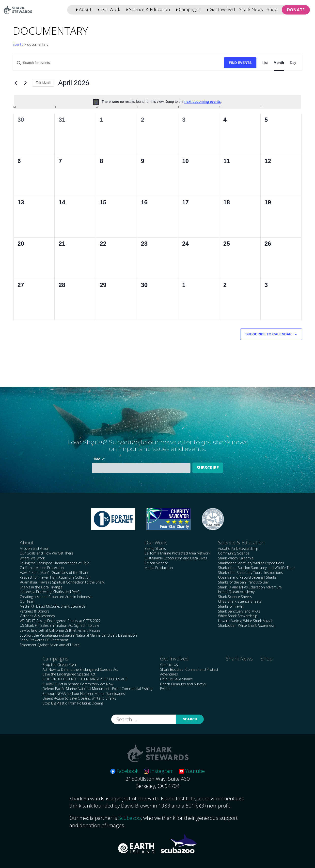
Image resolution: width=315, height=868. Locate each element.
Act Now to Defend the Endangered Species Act (80, 669)
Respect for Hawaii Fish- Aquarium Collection (55, 577)
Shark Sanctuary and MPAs (239, 611)
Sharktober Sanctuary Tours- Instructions (250, 573)
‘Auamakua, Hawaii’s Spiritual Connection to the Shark (62, 582)
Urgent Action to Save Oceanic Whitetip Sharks (79, 698)
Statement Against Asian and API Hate (50, 645)
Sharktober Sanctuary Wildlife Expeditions (251, 563)
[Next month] (25, 83)
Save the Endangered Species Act (69, 674)
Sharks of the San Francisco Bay (243, 582)
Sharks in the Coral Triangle (41, 587)
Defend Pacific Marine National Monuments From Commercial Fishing (97, 689)
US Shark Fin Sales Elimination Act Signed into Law (59, 625)
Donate (296, 10)
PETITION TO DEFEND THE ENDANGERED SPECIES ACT (85, 679)
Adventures (169, 674)
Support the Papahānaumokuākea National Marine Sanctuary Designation (78, 635)
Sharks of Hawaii (231, 606)
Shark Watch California (236, 558)
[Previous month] (16, 83)
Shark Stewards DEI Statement (44, 640)
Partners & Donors (34, 611)
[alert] (157, 102)
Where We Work (32, 558)
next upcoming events (203, 102)
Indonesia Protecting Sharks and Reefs (50, 592)
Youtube (192, 771)
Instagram (159, 771)
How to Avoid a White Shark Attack (245, 621)
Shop (272, 9)
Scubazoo (130, 818)
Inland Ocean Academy (236, 592)
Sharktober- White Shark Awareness (246, 625)
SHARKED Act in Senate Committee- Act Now (78, 684)
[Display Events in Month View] (279, 63)
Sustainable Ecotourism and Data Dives (176, 558)
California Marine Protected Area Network (177, 553)
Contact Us (169, 665)
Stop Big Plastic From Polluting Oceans (73, 703)
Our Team (28, 601)
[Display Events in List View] (265, 63)
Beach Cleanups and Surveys (183, 684)
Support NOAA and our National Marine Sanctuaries (84, 694)
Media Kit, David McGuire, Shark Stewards (53, 606)
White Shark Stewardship (238, 616)
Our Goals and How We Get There (47, 553)
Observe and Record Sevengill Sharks (247, 577)
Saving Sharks (155, 548)
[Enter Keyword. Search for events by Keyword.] (118, 63)
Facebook (124, 771)
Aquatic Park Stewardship (238, 548)
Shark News (251, 9)
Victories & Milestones (37, 616)
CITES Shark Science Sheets (240, 601)
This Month (43, 83)
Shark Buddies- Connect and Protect (189, 669)
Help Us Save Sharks (176, 679)
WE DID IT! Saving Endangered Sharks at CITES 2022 (60, 621)
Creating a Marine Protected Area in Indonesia (56, 597)
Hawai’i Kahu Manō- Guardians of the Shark (54, 573)
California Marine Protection (42, 568)
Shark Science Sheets (235, 597)
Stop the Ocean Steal (60, 665)
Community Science (234, 553)
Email (99, 459)
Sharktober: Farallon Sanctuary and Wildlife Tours (257, 568)
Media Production (159, 568)
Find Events (240, 63)
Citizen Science (156, 563)
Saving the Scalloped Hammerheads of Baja (55, 563)
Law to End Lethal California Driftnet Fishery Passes (60, 630)
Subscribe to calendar (268, 334)
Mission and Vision (34, 548)
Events (18, 44)
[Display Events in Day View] (293, 63)
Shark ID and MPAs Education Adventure (250, 587)
